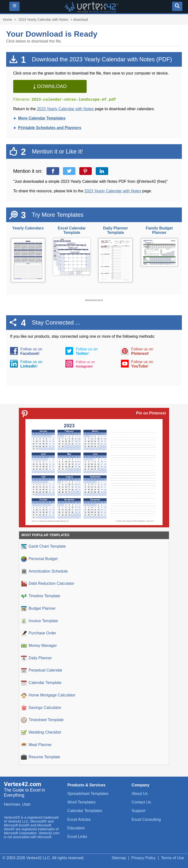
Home (7, 20)
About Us (140, 794)
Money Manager (39, 646)
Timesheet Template (42, 720)
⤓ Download (50, 86)
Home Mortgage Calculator (48, 695)
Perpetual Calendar (42, 670)
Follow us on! (31, 351)
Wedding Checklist (41, 732)
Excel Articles (79, 819)
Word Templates (81, 802)
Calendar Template (41, 683)
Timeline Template (41, 596)
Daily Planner (36, 658)
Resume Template (41, 757)
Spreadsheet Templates (88, 794)
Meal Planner (36, 745)
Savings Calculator (41, 708)
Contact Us (141, 802)
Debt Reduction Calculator (48, 584)
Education (76, 828)
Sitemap (119, 858)
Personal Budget (39, 559)
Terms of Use (173, 858)
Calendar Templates (85, 811)
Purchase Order (39, 633)
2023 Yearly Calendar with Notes (43, 20)
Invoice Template (40, 621)
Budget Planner (38, 609)
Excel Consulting (146, 819)
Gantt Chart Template (43, 547)
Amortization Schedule (44, 571)
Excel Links (77, 837)
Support (139, 811)
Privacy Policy (144, 858)
